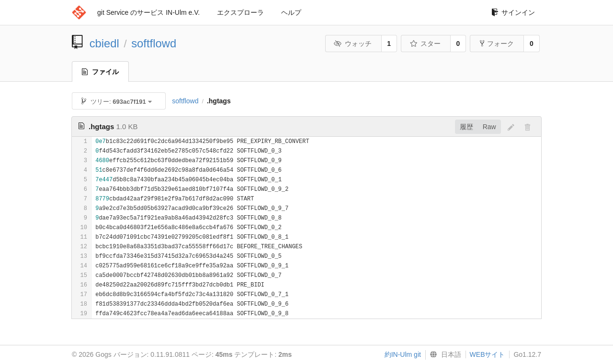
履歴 (466, 127)
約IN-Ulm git (403, 354)
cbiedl (104, 43)
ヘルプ (291, 12)
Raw (489, 127)
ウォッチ (353, 44)
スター (425, 44)
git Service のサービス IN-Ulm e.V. (148, 12)
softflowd (154, 43)
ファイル (100, 72)
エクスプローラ (240, 12)
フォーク (497, 44)
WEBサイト (488, 354)
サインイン (513, 12)
